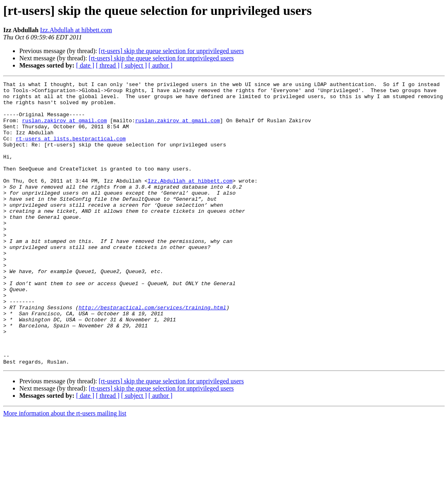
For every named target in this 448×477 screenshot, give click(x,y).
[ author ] (161, 65)
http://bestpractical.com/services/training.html (152, 353)
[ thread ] (108, 65)
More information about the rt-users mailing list (65, 470)
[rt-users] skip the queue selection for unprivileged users (171, 51)
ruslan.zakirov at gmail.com (65, 129)
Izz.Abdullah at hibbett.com (76, 30)
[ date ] (85, 65)
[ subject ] (134, 65)
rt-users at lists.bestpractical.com (71, 150)
